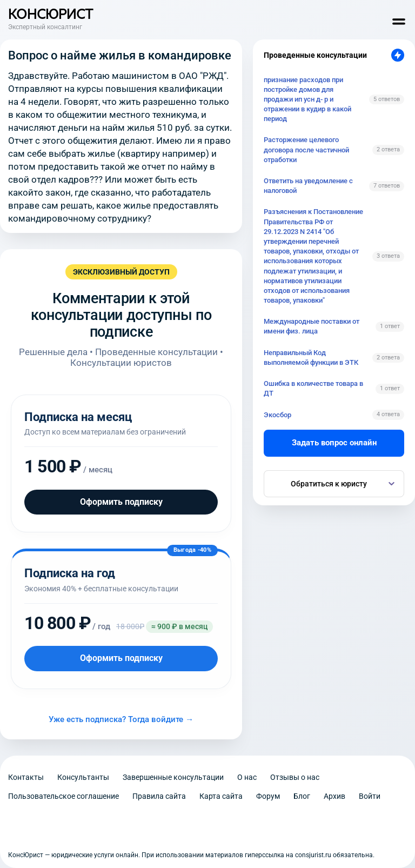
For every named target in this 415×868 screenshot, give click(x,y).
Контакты (26, 777)
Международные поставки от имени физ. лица (312, 326)
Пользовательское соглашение (63, 796)
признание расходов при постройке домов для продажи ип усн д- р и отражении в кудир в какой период (307, 99)
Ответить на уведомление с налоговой (308, 186)
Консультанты (83, 777)
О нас (247, 777)
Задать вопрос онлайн (334, 443)
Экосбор (277, 415)
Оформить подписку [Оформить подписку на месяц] (121, 502)
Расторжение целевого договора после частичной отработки (306, 149)
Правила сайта (159, 796)
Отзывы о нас (295, 777)
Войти (370, 796)
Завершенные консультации (173, 777)
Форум (268, 796)
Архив (334, 796)
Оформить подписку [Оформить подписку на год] (121, 658)
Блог (302, 796)
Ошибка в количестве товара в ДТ (313, 388)
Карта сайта (221, 796)
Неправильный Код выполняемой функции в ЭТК (311, 358)
